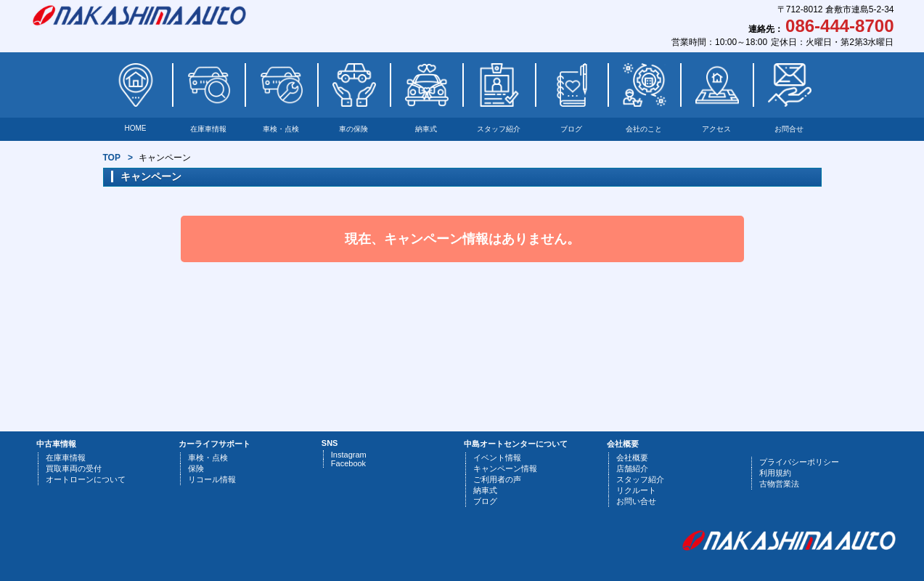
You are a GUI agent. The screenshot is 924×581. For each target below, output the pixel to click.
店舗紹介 (632, 468)
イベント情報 (497, 458)
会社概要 (632, 458)
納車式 (426, 129)
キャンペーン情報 (505, 468)
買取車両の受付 (74, 468)
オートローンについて (86, 479)
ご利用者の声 (497, 479)
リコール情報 (212, 479)
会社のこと (644, 129)
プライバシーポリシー (799, 462)
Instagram (349, 455)
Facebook (348, 463)
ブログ (571, 129)
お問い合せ (636, 501)
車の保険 (353, 129)
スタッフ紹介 (499, 129)
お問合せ (789, 129)
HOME (136, 128)
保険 (196, 468)
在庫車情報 (208, 129)
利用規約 (775, 473)
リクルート (636, 490)
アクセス (716, 129)
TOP (112, 158)
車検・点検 (281, 129)
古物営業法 (779, 484)
